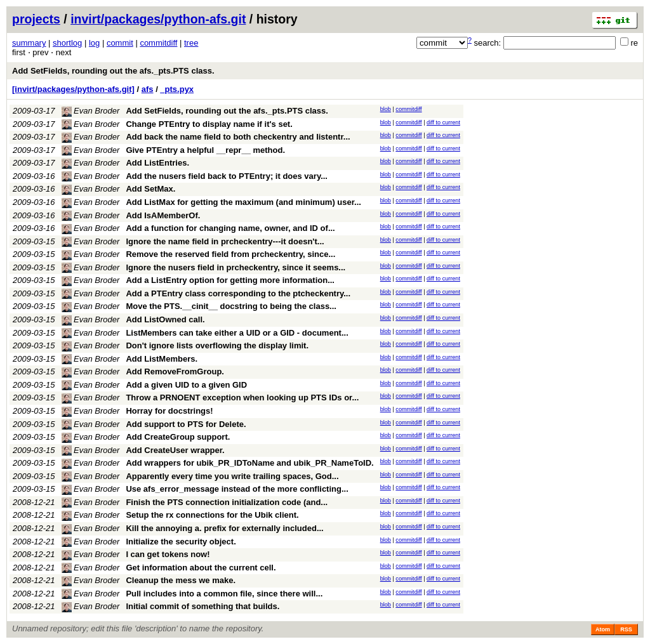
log (94, 43)
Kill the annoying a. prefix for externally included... (224, 528)
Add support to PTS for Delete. (186, 424)
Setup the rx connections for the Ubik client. (212, 515)
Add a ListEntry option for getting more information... (230, 280)
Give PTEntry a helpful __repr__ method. (205, 150)
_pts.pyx (177, 89)
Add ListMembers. (162, 359)
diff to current (443, 122)
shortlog (67, 43)
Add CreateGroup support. (178, 437)
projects (36, 19)
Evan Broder (91, 111)
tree (191, 43)
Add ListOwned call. (165, 319)
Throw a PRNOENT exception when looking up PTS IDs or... (242, 398)
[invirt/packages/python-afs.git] (73, 89)
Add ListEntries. (157, 163)
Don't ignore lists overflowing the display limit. (217, 345)
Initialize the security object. (181, 542)
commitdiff (158, 43)
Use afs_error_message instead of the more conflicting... (237, 489)
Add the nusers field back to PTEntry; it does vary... (227, 176)
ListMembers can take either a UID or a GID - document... (237, 333)
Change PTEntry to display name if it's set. (209, 124)
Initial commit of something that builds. (202, 606)
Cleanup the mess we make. (181, 580)
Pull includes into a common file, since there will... (224, 594)
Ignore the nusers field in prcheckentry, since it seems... (235, 267)
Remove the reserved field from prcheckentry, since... (230, 254)
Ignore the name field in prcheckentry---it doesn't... (225, 241)
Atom (603, 629)
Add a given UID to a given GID (186, 385)
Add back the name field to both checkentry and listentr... (238, 137)
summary (29, 43)
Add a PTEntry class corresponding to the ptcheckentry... (238, 293)
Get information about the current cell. (201, 568)
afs (148, 89)
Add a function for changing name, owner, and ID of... (230, 228)
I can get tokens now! (168, 554)
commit (120, 43)
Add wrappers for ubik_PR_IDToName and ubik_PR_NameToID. (249, 463)
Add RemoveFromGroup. (175, 371)
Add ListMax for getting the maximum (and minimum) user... (243, 202)
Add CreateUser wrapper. (175, 450)
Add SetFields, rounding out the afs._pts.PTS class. (113, 71)
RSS (626, 629)
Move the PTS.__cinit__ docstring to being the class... (231, 306)
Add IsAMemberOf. (163, 215)
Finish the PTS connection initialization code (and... (227, 502)
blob (386, 109)
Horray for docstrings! (169, 411)
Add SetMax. (150, 189)
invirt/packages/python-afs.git (158, 19)
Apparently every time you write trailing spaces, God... (232, 476)
